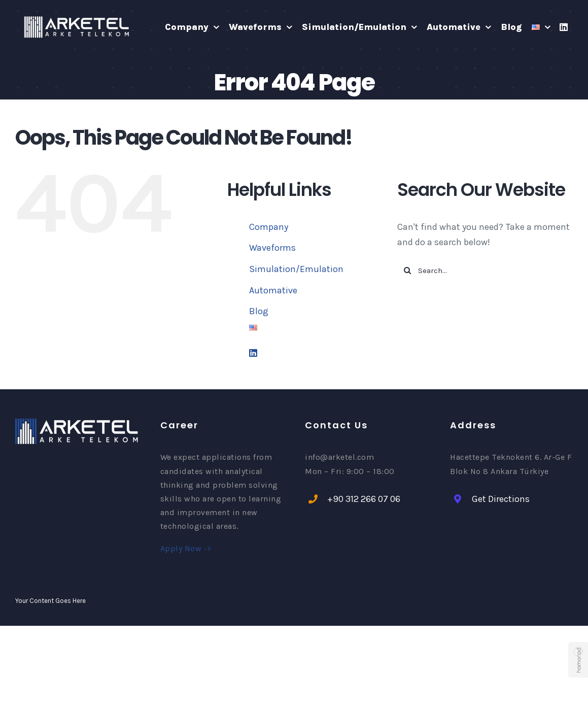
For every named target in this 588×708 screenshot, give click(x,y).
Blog (259, 311)
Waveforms (272, 248)
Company (269, 227)
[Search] (407, 271)
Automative (273, 290)
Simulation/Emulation (296, 269)
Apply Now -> (186, 548)
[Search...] (485, 271)
